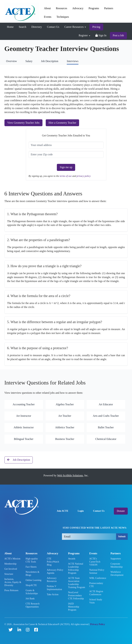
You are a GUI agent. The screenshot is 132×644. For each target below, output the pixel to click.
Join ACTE (62, 511)
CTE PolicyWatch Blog (53, 562)
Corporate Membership (117, 565)
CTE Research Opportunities (32, 605)
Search (23, 27)
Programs (94, 8)
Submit (122, 536)
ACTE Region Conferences (96, 593)
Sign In (101, 35)
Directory (37, 27)
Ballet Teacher (106, 427)
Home (10, 27)
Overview (12, 61)
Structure (9, 574)
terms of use (66, 176)
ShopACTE (31, 585)
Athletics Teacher (65, 427)
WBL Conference (98, 578)
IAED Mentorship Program (74, 607)
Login (81, 511)
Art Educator (106, 404)
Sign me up (66, 167)
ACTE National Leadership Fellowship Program (76, 568)
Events (48, 17)
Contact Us (53, 27)
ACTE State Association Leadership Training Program (76, 583)
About (47, 8)
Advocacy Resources (52, 580)
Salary (29, 61)
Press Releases (11, 590)
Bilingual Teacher (24, 439)
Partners (109, 8)
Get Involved (11, 569)
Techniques (63, 17)
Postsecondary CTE (96, 585)
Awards (72, 559)
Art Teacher (65, 416)
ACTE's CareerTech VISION (95, 562)
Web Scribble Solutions (70, 475)
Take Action (53, 594)
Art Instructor (24, 416)
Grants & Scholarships (32, 592)
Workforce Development (117, 573)
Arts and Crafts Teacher (106, 416)
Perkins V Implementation (54, 588)
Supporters (116, 559)
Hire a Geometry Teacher (62, 123)
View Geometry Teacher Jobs (23, 123)
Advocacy (78, 8)
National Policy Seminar (97, 571)
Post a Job (118, 35)
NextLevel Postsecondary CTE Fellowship (76, 595)
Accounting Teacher (24, 404)
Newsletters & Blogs (32, 573)
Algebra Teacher (65, 404)
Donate (121, 511)
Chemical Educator (106, 439)
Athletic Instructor (24, 427)
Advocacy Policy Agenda (55, 571)
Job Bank (30, 599)
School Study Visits (96, 601)
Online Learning (33, 580)
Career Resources (75, 27)
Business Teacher (65, 439)
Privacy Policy (98, 624)
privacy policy (84, 176)
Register (84, 35)
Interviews (73, 61)
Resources (62, 8)
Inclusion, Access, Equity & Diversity (13, 582)
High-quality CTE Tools (32, 560)
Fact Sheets (31, 567)
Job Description (50, 61)
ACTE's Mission (12, 559)
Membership (11, 564)
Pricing (96, 27)
